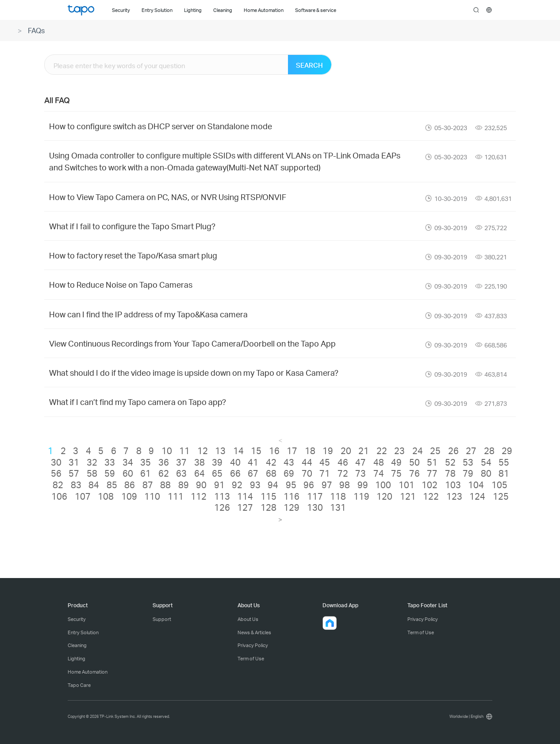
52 (450, 462)
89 (184, 485)
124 (477, 496)
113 (222, 496)
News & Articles (254, 632)
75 (396, 473)
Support (162, 619)
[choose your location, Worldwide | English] (469, 716)
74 (379, 473)
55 (504, 462)
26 (453, 451)
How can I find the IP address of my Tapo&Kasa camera (148, 314)
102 (430, 485)
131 (338, 507)
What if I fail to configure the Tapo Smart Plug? (132, 226)
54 (486, 462)
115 (268, 496)
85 (112, 485)
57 (74, 473)
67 (253, 473)
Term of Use (251, 659)
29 (507, 451)
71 (325, 473)
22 (382, 451)
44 (307, 462)
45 (325, 462)
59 (110, 473)
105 (499, 485)
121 (408, 496)
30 (56, 462)
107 (83, 496)
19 (328, 451)
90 (201, 485)
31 (74, 462)
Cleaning (77, 645)
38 (199, 462)
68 (271, 473)
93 (255, 485)
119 (361, 496)
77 (432, 473)
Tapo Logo (81, 10)
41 (253, 462)
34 (128, 462)
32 (92, 462)
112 (199, 496)
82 (58, 485)
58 (92, 473)
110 (152, 496)
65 (217, 473)
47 (361, 462)
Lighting (77, 659)
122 (431, 496)
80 (486, 473)
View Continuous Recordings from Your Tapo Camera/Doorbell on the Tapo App (192, 343)
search (476, 10)
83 (76, 485)
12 (203, 451)
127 (245, 507)
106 (59, 496)
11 (184, 451)
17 (292, 451)
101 (407, 485)
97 (327, 485)
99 (363, 485)
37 (181, 462)
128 (268, 507)
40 (235, 462)
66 (235, 473)
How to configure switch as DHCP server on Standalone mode (161, 126)
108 (106, 496)
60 (128, 473)
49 (396, 462)
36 (164, 462)
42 (271, 462)
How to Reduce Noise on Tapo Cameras (121, 284)
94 (273, 485)
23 (399, 451)
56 (56, 473)
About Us (248, 619)
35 (146, 462)
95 (291, 485)
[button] (330, 623)
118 (338, 496)
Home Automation (88, 672)
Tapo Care (79, 685)
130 (315, 507)
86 (130, 485)
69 (289, 473)
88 (165, 485)
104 (476, 485)
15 (256, 451)
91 (219, 485)
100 (383, 485)
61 (146, 473)
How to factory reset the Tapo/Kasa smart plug (133, 255)
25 (435, 451)
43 (289, 462)
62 (164, 473)
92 (237, 485)
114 (245, 496)
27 (471, 451)
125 (501, 496)
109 (129, 496)
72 (343, 473)
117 (315, 496)
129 (292, 507)
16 (274, 451)
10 (167, 451)
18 (310, 451)
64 (199, 473)
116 (292, 496)
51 (432, 462)
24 (418, 451)
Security (77, 619)
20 (346, 451)
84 (94, 485)
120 (384, 496)
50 (414, 462)
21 (364, 451)
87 (148, 485)
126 (222, 507)
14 (238, 451)
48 (379, 462)
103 (453, 485)
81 (504, 473)
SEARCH (309, 65)
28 (489, 451)
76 (414, 473)
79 (468, 473)
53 (468, 462)
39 (217, 462)
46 (343, 462)
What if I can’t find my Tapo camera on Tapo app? (138, 402)
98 (345, 485)
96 (309, 485)
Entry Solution (83, 632)
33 (110, 462)
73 (361, 473)
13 (220, 451)
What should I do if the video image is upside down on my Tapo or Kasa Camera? (194, 372)
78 (450, 473)
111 (176, 496)
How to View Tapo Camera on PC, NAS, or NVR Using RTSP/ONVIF (168, 197)
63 (181, 473)
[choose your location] (489, 10)
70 (307, 473)
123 (454, 496)
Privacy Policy (253, 645)
